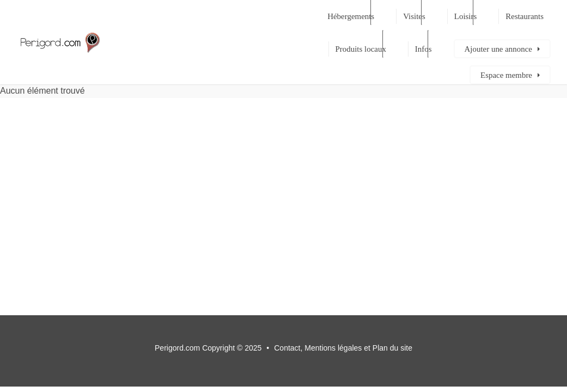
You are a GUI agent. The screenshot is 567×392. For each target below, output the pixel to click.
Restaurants (525, 16)
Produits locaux (361, 49)
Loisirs (466, 16)
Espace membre (506, 75)
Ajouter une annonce (498, 49)
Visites (414, 16)
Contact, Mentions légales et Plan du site (343, 348)
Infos (423, 49)
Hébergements (351, 16)
